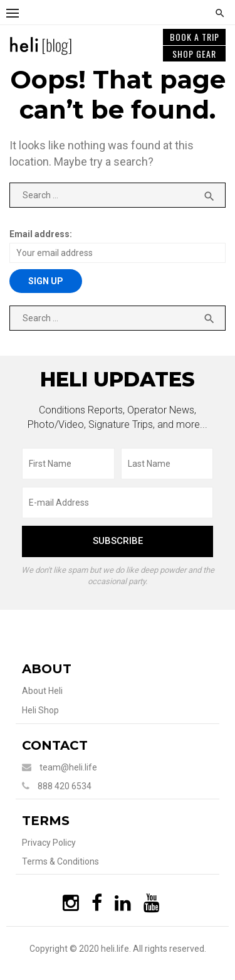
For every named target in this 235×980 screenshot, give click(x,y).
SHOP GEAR (194, 54)
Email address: (41, 234)
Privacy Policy (49, 843)
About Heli (42, 691)
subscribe (118, 541)
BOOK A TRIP (195, 37)
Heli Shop (40, 710)
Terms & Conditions (60, 861)
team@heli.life (68, 767)
